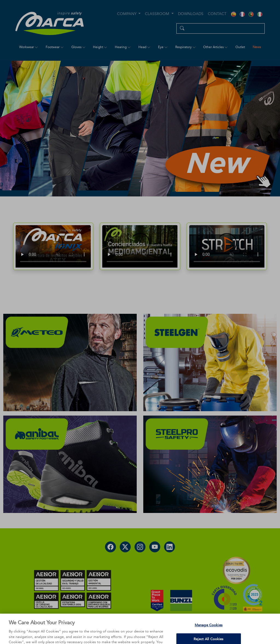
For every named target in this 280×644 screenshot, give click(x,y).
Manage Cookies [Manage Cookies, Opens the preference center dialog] (209, 633)
